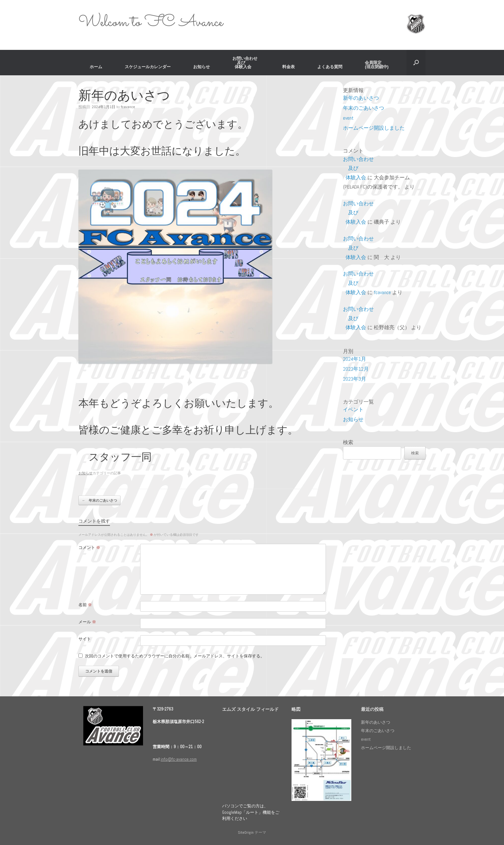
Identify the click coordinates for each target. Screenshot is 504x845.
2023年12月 (356, 369)
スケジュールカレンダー (148, 67)
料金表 (288, 67)
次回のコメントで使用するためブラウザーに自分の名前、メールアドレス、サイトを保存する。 (175, 656)
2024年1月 (355, 359)
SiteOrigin (246, 832)
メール (87, 622)
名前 (85, 605)
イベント (353, 409)
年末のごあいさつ (99, 501)
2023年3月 (355, 379)
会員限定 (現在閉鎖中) (377, 65)
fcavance (128, 107)
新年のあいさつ (361, 98)
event (348, 118)
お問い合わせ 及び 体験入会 (246, 63)
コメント (89, 548)
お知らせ (202, 67)
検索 (348, 442)
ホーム (96, 67)
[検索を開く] (416, 63)
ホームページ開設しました (374, 128)
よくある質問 (330, 67)
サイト (85, 639)
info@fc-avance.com (179, 759)
